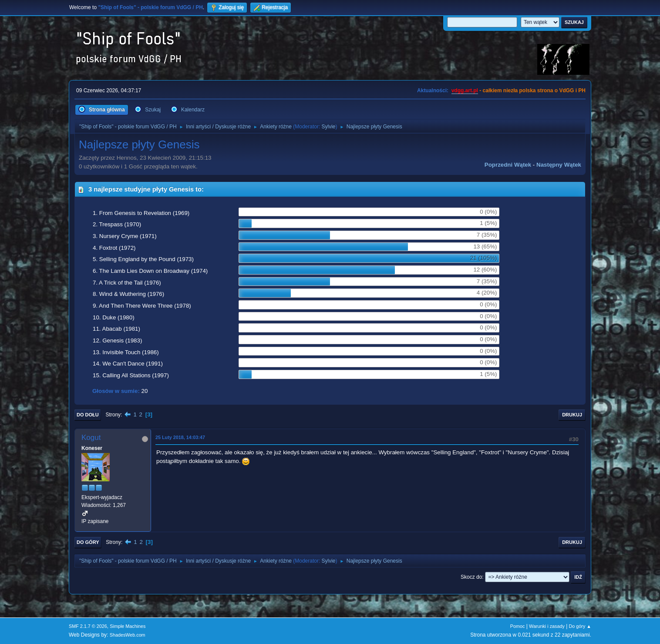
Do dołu (88, 415)
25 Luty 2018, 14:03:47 (180, 437)
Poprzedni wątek (508, 165)
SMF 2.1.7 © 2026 (88, 626)
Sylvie (329, 127)
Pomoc (518, 626)
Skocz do (471, 577)
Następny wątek (559, 165)
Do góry (88, 542)
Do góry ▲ (580, 626)
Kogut (91, 438)
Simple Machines (128, 626)
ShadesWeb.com (128, 635)
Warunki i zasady (547, 626)
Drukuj (572, 415)
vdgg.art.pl (465, 91)
